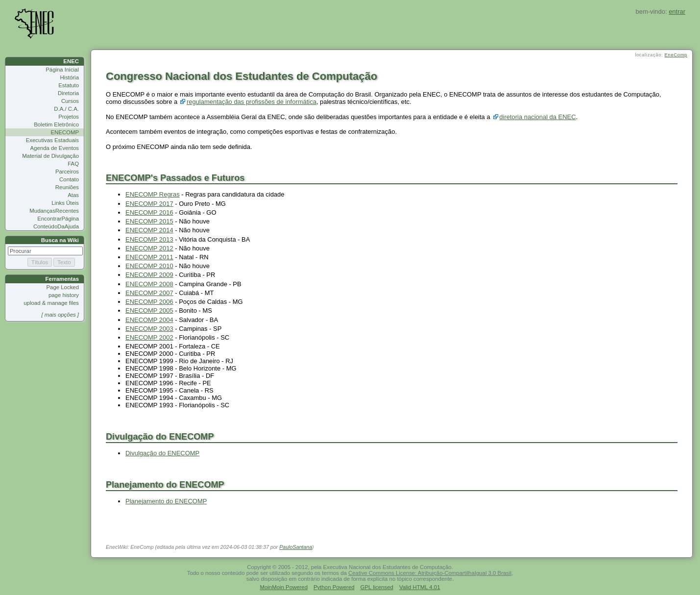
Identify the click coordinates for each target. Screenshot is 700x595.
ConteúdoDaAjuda (56, 226)
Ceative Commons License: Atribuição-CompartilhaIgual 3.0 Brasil (430, 573)
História (69, 77)
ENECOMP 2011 (149, 257)
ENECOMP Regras (153, 194)
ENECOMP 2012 (149, 248)
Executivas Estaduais (52, 140)
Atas (73, 195)
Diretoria (68, 93)
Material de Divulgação (50, 156)
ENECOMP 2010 (149, 266)
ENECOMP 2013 (149, 239)
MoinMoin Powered (284, 587)
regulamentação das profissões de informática (252, 102)
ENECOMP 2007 (149, 293)
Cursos (70, 101)
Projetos (69, 117)
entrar (677, 12)
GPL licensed (377, 587)
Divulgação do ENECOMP (162, 453)
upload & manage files (51, 303)
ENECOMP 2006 (149, 302)
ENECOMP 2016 (149, 212)
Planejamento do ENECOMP (166, 501)
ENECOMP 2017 (149, 204)
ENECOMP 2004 (149, 320)
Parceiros (67, 172)
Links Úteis (65, 203)
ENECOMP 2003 (149, 329)
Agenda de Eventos (55, 148)
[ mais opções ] (60, 315)
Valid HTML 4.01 (420, 587)
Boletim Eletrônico (56, 124)
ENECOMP (65, 132)
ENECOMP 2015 (149, 221)
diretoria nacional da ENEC (537, 117)
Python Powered (334, 587)
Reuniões (67, 187)
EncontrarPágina (58, 219)
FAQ (73, 164)
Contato (69, 179)
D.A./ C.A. (66, 109)
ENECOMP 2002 (149, 337)
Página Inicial (62, 70)
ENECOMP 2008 (149, 284)
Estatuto (69, 85)
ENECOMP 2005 (149, 310)
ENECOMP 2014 (149, 230)
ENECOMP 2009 (149, 275)
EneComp (676, 55)
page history (64, 295)
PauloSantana (296, 547)
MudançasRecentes (54, 211)
